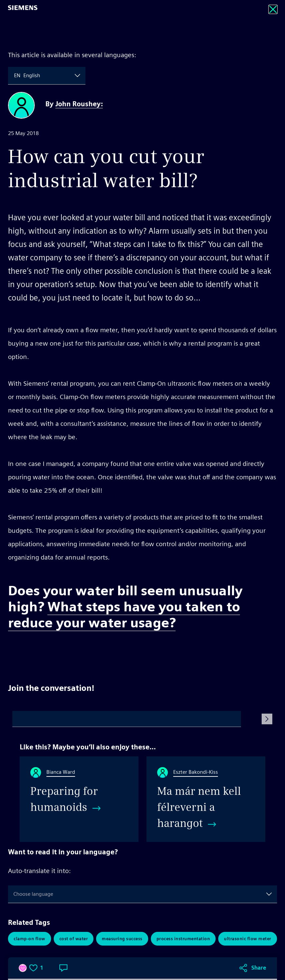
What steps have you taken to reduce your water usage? (124, 615)
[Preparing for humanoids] (79, 799)
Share (259, 649)
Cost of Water (74, 939)
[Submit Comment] (267, 719)
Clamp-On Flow (30, 939)
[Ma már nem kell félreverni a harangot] (206, 799)
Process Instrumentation (183, 939)
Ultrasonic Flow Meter (248, 939)
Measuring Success (122, 939)
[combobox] (15, 76)
